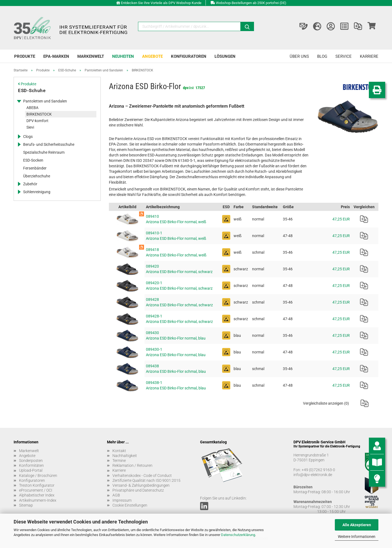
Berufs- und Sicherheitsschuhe (49, 144)
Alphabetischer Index (37, 495)
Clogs (28, 137)
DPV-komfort (37, 121)
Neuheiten (123, 56)
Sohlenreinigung (37, 192)
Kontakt (119, 451)
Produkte (25, 56)
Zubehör (30, 184)
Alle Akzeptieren (357, 525)
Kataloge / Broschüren (38, 476)
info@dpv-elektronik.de (313, 475)
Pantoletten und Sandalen (45, 101)
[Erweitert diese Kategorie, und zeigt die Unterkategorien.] (19, 101)
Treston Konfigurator (37, 485)
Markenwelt (91, 56)
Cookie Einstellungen (130, 505)
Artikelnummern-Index (38, 500)
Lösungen (225, 56)
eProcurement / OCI (36, 490)
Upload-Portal (31, 470)
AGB (116, 495)
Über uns (299, 56)
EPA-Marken (56, 56)
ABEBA (32, 108)
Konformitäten (31, 465)
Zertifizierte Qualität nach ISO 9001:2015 (146, 480)
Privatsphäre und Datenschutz (138, 490)
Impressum (122, 500)
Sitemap (26, 505)
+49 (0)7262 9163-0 (318, 470)
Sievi (30, 127)
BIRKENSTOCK (39, 114)
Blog (322, 56)
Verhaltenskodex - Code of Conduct (142, 476)
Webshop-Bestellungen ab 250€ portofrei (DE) (251, 3)
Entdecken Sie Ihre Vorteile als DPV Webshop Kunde (161, 3)
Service (344, 56)
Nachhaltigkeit (125, 456)
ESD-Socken (33, 160)
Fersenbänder (35, 168)
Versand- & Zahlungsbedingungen (141, 485)
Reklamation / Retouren (132, 465)
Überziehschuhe (37, 176)
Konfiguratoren (189, 56)
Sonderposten (31, 461)
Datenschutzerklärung (238, 535)
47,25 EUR (341, 219)
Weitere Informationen (357, 537)
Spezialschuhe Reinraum (44, 152)
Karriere (369, 56)
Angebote (152, 56)
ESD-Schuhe (32, 90)
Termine (119, 461)
